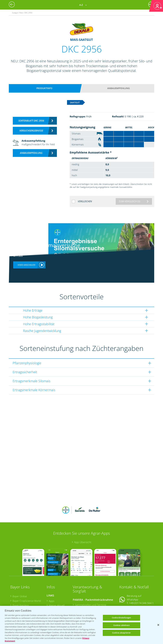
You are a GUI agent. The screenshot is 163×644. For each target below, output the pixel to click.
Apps (52, 582)
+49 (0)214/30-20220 (141, 604)
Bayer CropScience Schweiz (28, 595)
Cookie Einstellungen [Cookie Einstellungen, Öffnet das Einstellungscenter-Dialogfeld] (121, 618)
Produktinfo (44, 88)
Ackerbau (54, 600)
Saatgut (53, 604)
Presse (16, 599)
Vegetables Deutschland (26, 604)
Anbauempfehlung (119, 88)
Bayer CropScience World (27, 581)
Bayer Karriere (21, 586)
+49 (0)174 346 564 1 (141, 584)
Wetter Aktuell (57, 586)
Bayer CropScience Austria (27, 590)
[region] (81, 625)
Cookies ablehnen (121, 625)
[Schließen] (158, 625)
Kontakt (128, 591)
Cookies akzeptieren (121, 633)
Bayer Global (20, 577)
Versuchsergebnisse (31, 131)
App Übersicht (83, 523)
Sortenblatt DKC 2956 (31, 121)
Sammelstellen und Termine (91, 585)
